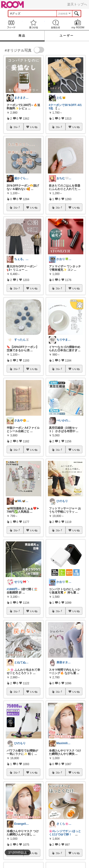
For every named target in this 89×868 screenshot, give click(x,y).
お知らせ (56, 24)
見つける (33, 24)
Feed (11, 24)
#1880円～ (13, 589)
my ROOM (78, 24)
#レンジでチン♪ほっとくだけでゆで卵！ (65, 833)
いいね (34, 127)
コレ (17, 127)
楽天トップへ (77, 4)
